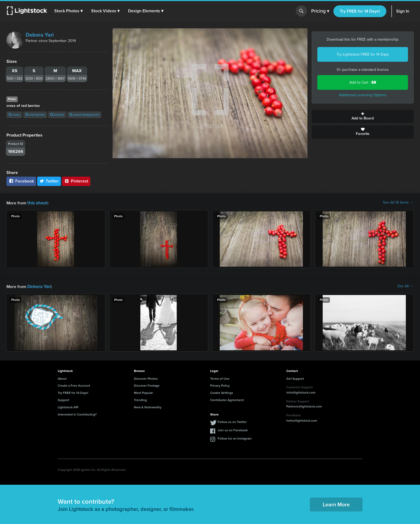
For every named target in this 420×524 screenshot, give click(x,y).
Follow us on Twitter (232, 421)
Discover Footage (147, 385)
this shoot (37, 202)
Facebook (21, 181)
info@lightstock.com (301, 391)
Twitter (49, 181)
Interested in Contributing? (77, 413)
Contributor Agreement (227, 399)
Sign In (403, 11)
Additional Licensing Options (363, 95)
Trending (140, 399)
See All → (405, 286)
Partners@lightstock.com (304, 405)
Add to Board (363, 117)
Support (63, 399)
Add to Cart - (363, 82)
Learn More (336, 503)
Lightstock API (68, 406)
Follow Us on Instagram (235, 437)
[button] (69, 11)
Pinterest (76, 181)
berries (57, 115)
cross (14, 115)
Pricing (320, 11)
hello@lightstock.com (302, 420)
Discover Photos (146, 378)
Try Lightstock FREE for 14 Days (363, 54)
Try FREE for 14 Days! (360, 11)
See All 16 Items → (398, 203)
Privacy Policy (220, 385)
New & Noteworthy (148, 406)
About (62, 378)
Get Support (295, 378)
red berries (35, 115)
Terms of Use (220, 378)
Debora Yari (40, 35)
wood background (84, 115)
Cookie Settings (222, 392)
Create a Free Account (74, 385)
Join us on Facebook (233, 429)
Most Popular (143, 392)
